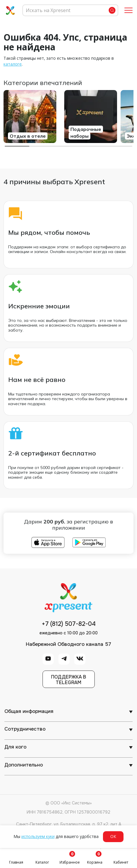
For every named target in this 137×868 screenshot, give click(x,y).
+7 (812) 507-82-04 (69, 624)
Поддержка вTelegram (68, 680)
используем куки (38, 836)
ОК (113, 836)
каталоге (13, 64)
